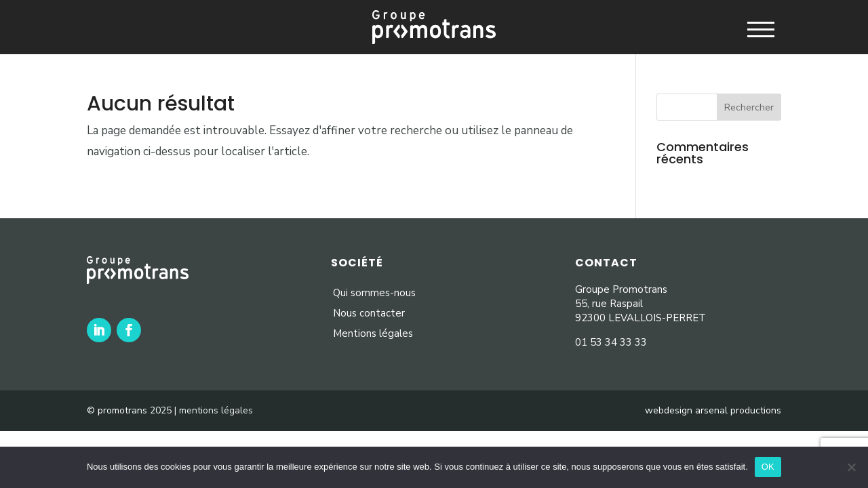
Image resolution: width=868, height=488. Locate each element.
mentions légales (216, 410)
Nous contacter (369, 313)
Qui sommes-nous (374, 293)
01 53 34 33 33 (611, 342)
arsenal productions (738, 410)
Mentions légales (373, 333)
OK (768, 467)
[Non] (851, 467)
